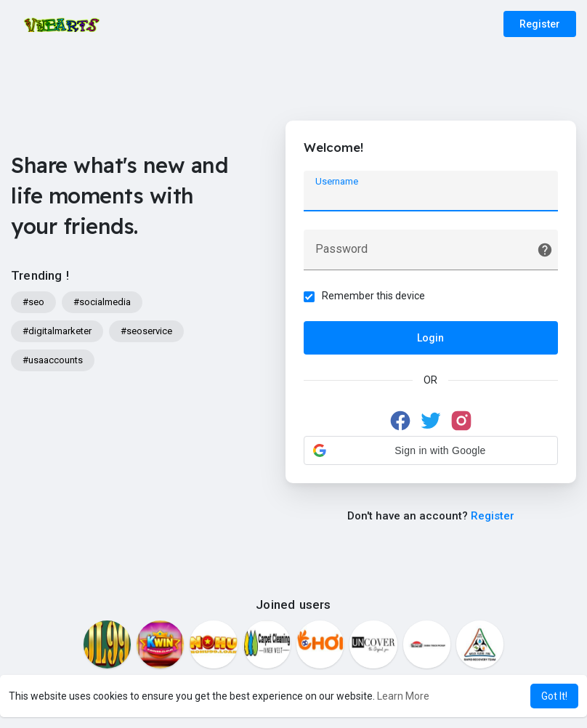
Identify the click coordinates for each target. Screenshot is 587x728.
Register (540, 24)
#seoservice (146, 331)
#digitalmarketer (57, 331)
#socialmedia (102, 302)
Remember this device (373, 296)
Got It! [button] (554, 696)
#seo (33, 302)
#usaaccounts (53, 360)
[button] (431, 450)
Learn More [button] (403, 696)
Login (430, 338)
